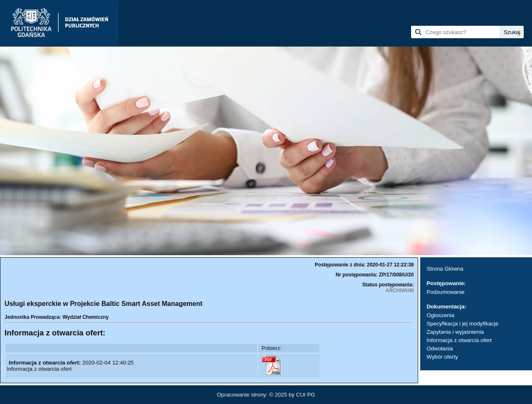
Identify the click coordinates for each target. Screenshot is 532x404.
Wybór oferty (442, 357)
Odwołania (440, 349)
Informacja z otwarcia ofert (459, 340)
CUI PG (305, 395)
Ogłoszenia (440, 315)
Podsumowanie (445, 292)
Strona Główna (445, 269)
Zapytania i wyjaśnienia (455, 332)
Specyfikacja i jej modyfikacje (462, 324)
